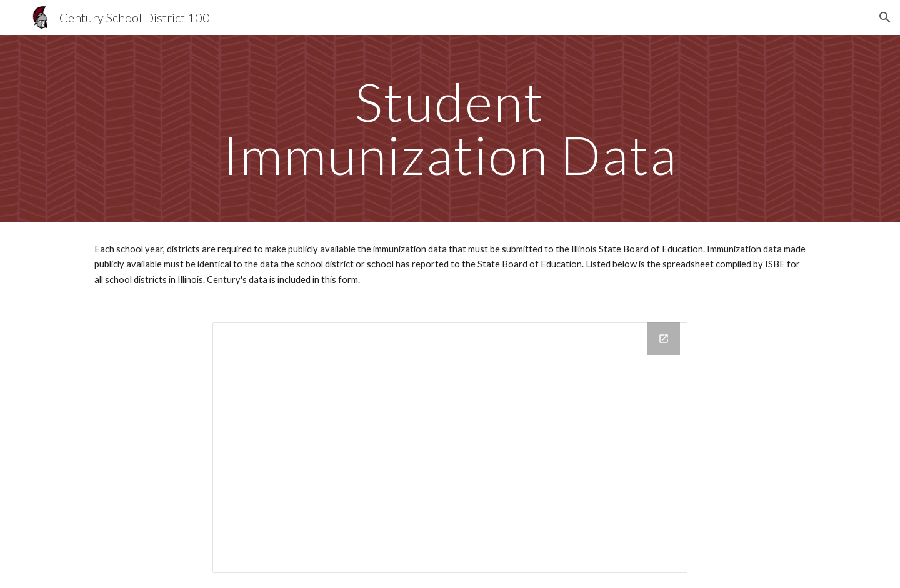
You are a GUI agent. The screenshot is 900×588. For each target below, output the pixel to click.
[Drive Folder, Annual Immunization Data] (450, 448)
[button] (885, 17)
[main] (450, 128)
